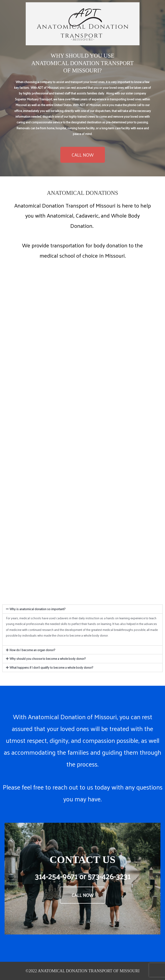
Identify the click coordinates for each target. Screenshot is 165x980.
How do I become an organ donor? (32, 650)
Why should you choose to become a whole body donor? (48, 659)
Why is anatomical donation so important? (37, 609)
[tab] (82, 609)
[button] (83, 155)
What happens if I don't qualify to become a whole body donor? (51, 667)
